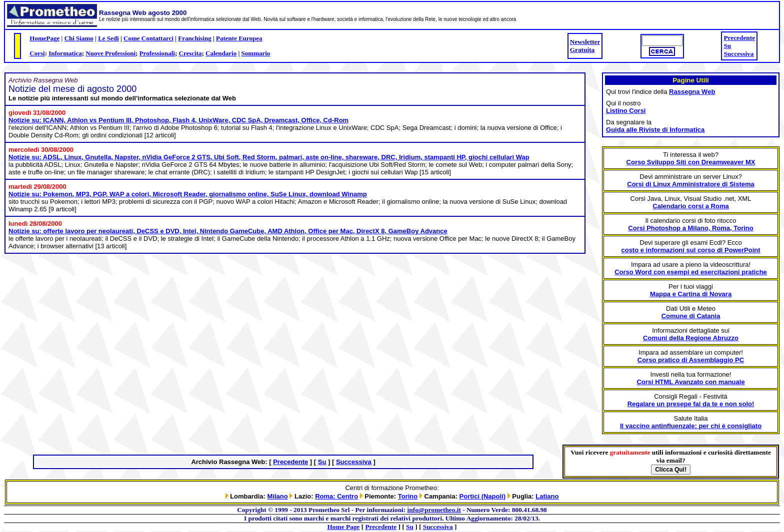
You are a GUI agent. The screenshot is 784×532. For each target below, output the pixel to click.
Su (727, 46)
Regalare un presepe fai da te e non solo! (691, 404)
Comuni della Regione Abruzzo (691, 338)
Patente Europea (239, 38)
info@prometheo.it (434, 510)
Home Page (344, 527)
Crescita (190, 53)
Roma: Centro (336, 496)
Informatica (65, 53)
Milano (278, 496)
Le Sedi (108, 38)
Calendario (221, 53)
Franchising (194, 38)
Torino (408, 496)
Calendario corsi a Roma (690, 206)
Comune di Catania (691, 316)
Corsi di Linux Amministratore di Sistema (691, 184)
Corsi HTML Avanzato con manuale (690, 382)
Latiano (547, 496)
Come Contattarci (148, 38)
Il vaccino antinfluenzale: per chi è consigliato (691, 426)
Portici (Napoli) (482, 496)
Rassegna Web (692, 92)
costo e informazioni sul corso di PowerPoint (690, 250)
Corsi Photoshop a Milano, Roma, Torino (690, 228)
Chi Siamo (79, 38)
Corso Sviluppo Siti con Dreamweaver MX (691, 162)
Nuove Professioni (110, 53)
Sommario (256, 53)
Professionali (157, 53)
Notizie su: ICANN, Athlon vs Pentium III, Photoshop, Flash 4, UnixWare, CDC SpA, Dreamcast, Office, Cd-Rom (178, 120)
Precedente (739, 38)
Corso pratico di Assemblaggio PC (691, 360)
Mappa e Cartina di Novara (691, 294)
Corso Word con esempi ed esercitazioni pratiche (691, 272)
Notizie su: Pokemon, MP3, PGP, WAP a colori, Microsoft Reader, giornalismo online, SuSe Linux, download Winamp (188, 194)
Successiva (738, 54)
